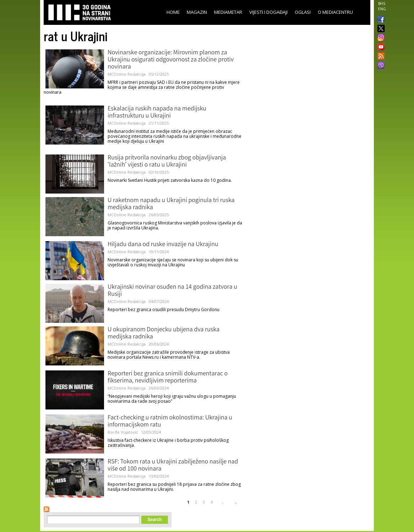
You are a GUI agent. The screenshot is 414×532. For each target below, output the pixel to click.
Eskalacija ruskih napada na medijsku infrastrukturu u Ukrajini (157, 113)
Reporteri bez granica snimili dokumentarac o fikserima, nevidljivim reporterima (168, 378)
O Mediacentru (335, 12)
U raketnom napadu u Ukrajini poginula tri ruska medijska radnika (171, 204)
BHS (382, 4)
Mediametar (228, 12)
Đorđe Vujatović (123, 432)
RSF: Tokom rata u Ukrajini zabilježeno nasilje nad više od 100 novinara (173, 466)
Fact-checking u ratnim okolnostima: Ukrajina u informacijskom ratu (170, 422)
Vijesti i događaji (268, 12)
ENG (382, 9)
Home (173, 12)
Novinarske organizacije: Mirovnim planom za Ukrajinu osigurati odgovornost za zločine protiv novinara (171, 60)
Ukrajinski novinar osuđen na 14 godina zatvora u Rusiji (172, 291)
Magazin (197, 12)
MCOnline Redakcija (127, 74)
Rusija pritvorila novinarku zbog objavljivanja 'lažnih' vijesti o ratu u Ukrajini (167, 162)
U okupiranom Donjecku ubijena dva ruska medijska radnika (164, 333)
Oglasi (303, 12)
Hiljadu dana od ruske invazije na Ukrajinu (163, 245)
